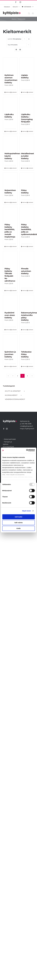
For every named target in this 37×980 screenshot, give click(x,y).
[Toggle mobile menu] (33, 13)
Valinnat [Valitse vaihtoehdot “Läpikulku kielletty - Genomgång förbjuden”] (24, 131)
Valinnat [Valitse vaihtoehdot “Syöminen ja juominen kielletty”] (8, 366)
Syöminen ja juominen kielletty (10, 354)
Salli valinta (18, 523)
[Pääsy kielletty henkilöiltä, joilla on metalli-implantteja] (10, 214)
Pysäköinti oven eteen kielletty (10, 315)
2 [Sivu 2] (18, 376)
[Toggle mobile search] (29, 13)
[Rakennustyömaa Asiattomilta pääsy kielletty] (27, 302)
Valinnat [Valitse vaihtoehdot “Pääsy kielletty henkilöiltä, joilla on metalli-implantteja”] (8, 246)
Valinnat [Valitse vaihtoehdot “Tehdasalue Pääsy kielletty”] (24, 366)
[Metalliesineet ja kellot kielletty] (27, 143)
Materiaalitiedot (10, 439)
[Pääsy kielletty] (27, 180)
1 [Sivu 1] (13, 376)
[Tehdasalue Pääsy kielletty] (27, 342)
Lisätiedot (14, 92)
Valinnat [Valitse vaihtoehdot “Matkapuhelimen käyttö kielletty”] (8, 168)
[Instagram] (7, 429)
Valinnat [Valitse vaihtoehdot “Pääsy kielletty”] (24, 202)
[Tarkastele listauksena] (20, 50)
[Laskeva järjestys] (29, 39)
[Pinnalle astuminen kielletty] (27, 258)
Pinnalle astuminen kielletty (26, 271)
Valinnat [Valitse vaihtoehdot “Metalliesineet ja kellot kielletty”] (24, 168)
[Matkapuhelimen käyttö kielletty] (10, 143)
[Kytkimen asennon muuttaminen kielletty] (10, 65)
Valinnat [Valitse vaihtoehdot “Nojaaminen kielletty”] (8, 202)
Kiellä (18, 528)
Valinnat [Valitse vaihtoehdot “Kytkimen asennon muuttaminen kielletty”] (8, 92)
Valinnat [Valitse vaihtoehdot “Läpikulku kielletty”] (8, 131)
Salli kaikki (18, 517)
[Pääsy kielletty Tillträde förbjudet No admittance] (10, 258)
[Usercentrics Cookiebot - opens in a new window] (26, 450)
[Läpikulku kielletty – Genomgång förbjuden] (27, 104)
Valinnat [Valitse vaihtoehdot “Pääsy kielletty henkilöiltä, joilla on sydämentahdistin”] (24, 246)
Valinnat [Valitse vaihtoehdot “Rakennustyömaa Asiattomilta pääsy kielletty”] (24, 330)
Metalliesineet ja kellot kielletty (28, 156)
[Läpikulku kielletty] (10, 104)
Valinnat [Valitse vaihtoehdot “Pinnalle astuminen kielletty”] (24, 291)
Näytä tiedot (26, 511)
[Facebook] (4, 429)
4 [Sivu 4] (27, 376)
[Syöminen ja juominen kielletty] (10, 342)
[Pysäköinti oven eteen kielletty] (10, 302)
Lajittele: (14, 39)
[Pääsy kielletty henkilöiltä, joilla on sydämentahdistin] (27, 214)
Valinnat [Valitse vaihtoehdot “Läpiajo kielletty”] (24, 92)
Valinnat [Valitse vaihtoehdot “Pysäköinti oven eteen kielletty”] (8, 330)
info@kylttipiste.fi (26, 426)
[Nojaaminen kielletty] (10, 180)
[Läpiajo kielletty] (27, 65)
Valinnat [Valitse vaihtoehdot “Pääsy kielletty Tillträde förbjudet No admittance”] (8, 291)
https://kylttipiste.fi (27, 429)
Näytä (13, 45)
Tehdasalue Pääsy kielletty (26, 354)
